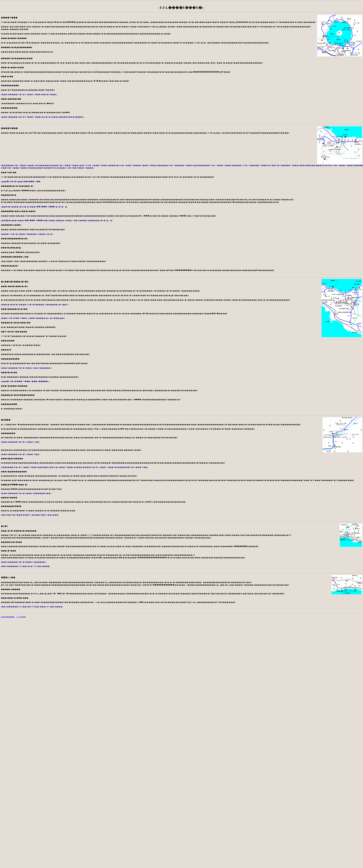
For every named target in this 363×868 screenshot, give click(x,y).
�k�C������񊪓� (10, 617)
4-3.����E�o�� (29, 617)
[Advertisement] (20, 635)
